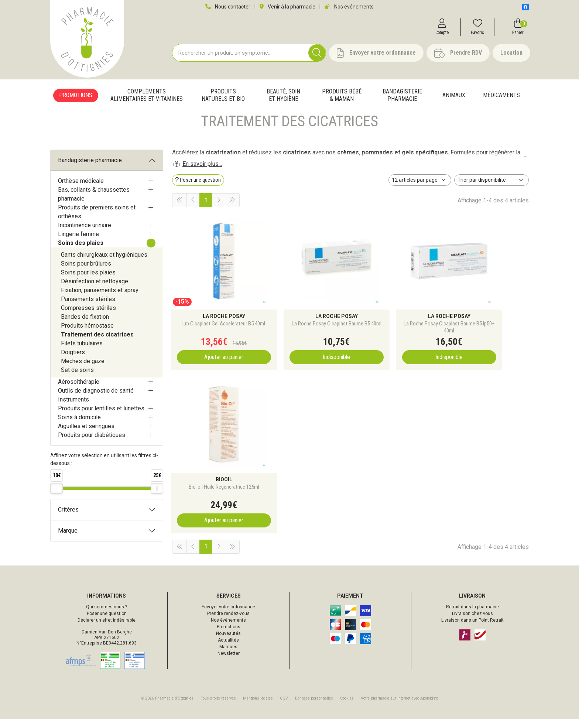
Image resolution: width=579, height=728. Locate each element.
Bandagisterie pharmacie (90, 181)
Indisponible (305, 370)
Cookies (347, 707)
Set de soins (77, 391)
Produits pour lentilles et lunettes (101, 429)
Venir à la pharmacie (287, 7)
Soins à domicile (79, 438)
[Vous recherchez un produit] (241, 55)
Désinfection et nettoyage (95, 302)
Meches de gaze (83, 382)
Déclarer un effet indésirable (107, 629)
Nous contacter (228, 7)
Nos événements (349, 7)
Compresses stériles (88, 329)
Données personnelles (314, 707)
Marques (228, 656)
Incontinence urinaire (85, 246)
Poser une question (107, 622)
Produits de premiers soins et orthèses (97, 233)
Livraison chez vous (472, 622)
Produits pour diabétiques (92, 456)
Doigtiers (73, 373)
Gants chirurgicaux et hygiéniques (104, 276)
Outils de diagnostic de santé (96, 412)
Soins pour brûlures (86, 285)
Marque (68, 552)
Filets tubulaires (82, 364)
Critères (68, 531)
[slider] (56, 509)
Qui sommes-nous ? (107, 616)
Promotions (229, 636)
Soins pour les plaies (88, 293)
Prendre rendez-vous (228, 622)
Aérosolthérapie (79, 403)
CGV (284, 707)
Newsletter (229, 662)
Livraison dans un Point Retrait (472, 629)
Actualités (228, 649)
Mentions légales (258, 707)
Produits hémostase (87, 347)
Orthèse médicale (81, 202)
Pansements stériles (88, 320)
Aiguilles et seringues (86, 447)
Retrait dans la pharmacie (472, 616)
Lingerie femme (78, 255)
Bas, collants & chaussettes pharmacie (94, 215)
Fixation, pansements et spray (100, 311)
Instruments (73, 421)
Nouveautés (228, 642)
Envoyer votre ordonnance (228, 616)
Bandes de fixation (85, 338)
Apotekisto (400, 707)
